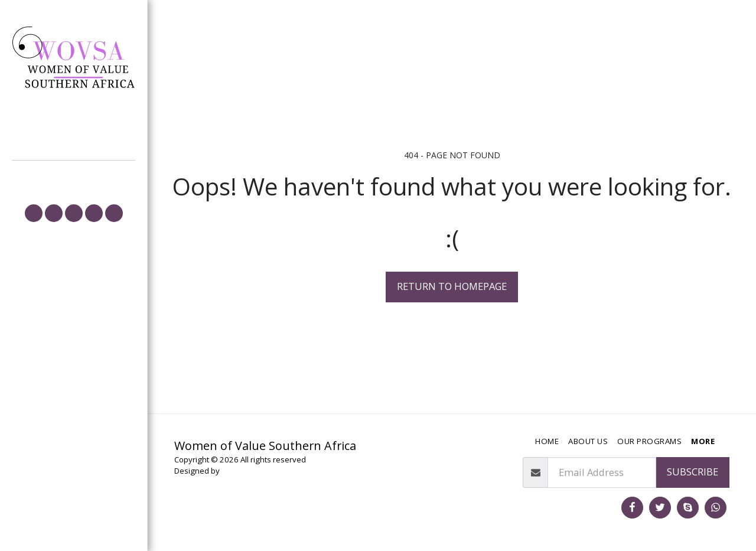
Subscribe (693, 472)
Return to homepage (452, 286)
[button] (34, 213)
